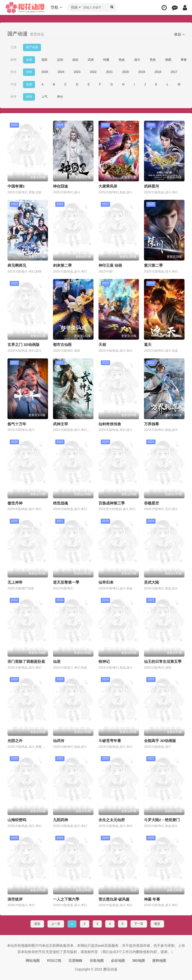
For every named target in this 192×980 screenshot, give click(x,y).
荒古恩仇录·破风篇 (114, 899)
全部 (29, 60)
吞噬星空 (151, 503)
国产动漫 (32, 47)
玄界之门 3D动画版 (23, 345)
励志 (75, 60)
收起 (179, 34)
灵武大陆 (151, 582)
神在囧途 (60, 186)
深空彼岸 (15, 899)
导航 (56, 7)
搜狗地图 (159, 961)
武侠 (91, 60)
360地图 (139, 961)
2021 (109, 72)
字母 (13, 84)
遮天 (148, 345)
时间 (29, 97)
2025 (45, 72)
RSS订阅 (54, 961)
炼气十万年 (17, 424)
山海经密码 (17, 820)
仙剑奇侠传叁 (110, 424)
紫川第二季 (153, 265)
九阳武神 (60, 820)
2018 (158, 72)
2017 (174, 72)
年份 (13, 72)
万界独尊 (151, 424)
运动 (60, 60)
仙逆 (57, 661)
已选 (13, 47)
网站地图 (33, 961)
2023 (77, 72)
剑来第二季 (62, 265)
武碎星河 (151, 186)
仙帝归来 (106, 582)
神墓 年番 (152, 899)
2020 (126, 72)
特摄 (106, 60)
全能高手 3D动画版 (160, 741)
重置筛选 (37, 34)
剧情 (13, 60)
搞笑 (44, 60)
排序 (13, 97)
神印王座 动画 (110, 265)
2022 (93, 72)
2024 (61, 72)
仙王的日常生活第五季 (163, 661)
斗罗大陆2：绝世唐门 (162, 820)
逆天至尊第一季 (66, 582)
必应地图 (118, 961)
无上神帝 (15, 582)
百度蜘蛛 (75, 961)
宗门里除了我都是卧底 (26, 661)
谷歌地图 (97, 961)
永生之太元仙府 (112, 820)
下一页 (139, 924)
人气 (44, 97)
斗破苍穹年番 (110, 741)
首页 (37, 924)
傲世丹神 (15, 503)
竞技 (153, 60)
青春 (184, 60)
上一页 (56, 924)
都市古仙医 (62, 345)
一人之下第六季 (66, 899)
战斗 (137, 60)
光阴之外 (15, 741)
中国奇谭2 (16, 186)
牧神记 (104, 661)
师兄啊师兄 (17, 265)
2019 (142, 72)
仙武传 (59, 741)
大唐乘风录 (108, 186)
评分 (60, 97)
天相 (102, 345)
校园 (168, 60)
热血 (122, 60)
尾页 (157, 924)
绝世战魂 (60, 503)
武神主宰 (60, 424)
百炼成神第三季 (112, 503)
